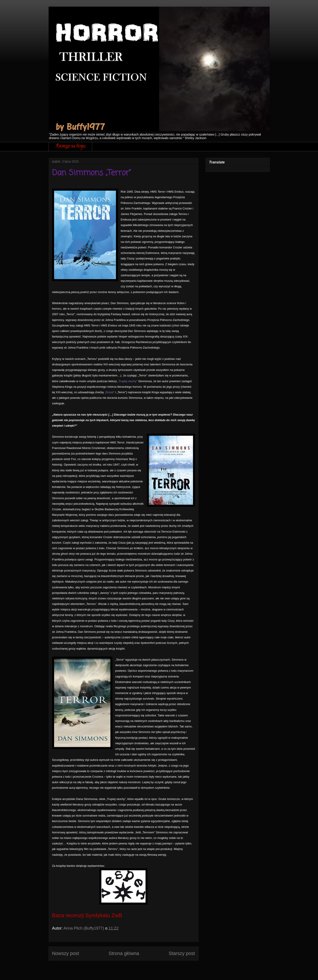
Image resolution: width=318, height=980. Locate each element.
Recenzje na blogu (70, 147)
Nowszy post (66, 953)
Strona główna (124, 953)
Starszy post (182, 953)
